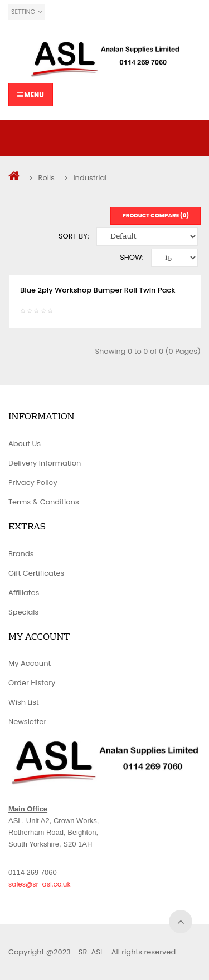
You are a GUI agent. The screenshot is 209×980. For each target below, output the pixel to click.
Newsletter (27, 722)
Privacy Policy (33, 482)
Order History (32, 683)
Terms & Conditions (44, 502)
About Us (25, 444)
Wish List (24, 702)
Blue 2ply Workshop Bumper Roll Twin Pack (98, 290)
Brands (21, 554)
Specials (23, 612)
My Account (30, 663)
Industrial (90, 178)
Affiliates (24, 593)
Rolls (46, 178)
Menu (31, 95)
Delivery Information (45, 463)
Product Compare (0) (155, 216)
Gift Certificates (36, 573)
